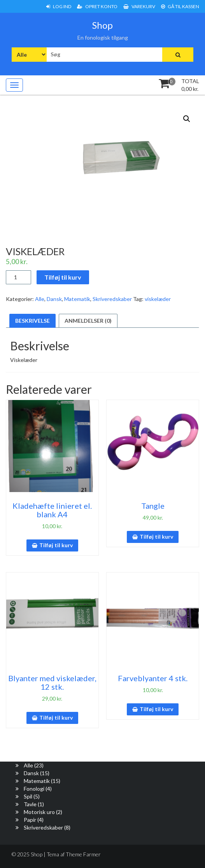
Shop (102, 25)
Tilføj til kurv (63, 277)
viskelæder (158, 299)
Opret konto (97, 6)
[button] (187, 119)
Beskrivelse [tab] (32, 321)
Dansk (54, 299)
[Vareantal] (18, 277)
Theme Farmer (83, 854)
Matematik (77, 299)
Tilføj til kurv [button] (56, 545)
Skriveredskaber (112, 299)
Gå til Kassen (180, 6)
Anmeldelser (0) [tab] (88, 321)
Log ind (59, 6)
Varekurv (139, 6)
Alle (40, 299)
